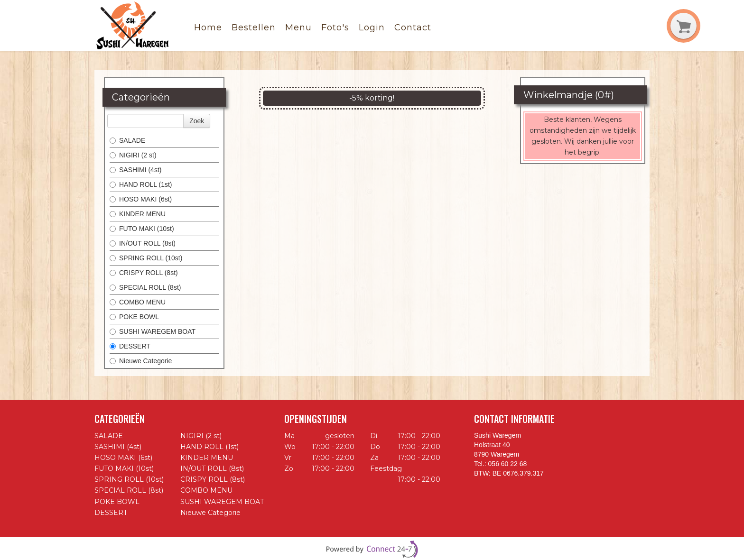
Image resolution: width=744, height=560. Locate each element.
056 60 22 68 (508, 464)
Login (372, 28)
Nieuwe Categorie (141, 361)
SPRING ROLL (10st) (146, 258)
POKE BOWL (134, 317)
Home (208, 28)
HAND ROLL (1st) (141, 184)
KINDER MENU (138, 214)
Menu (298, 28)
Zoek (197, 121)
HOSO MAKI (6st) (141, 199)
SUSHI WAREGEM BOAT (153, 331)
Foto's (335, 28)
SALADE (127, 140)
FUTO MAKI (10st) (142, 229)
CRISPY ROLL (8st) (144, 273)
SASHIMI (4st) (135, 170)
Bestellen (254, 28)
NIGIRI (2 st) (133, 155)
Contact (413, 28)
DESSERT (130, 346)
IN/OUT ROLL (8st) (143, 243)
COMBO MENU (138, 302)
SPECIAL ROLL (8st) (145, 287)
